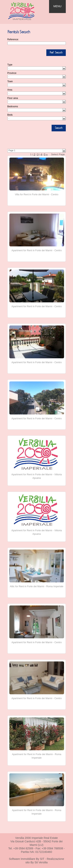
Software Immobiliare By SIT (27, 859)
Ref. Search (56, 53)
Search (59, 128)
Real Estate (25, 11)
